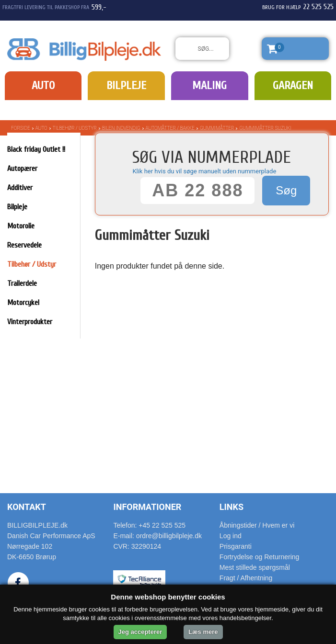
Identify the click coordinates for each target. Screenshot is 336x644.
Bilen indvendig (121, 128)
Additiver (20, 188)
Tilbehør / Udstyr (75, 128)
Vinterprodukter (30, 322)
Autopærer (22, 169)
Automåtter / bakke (170, 128)
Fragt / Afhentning (246, 578)
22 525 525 (318, 7)
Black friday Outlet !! (36, 149)
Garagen (293, 85)
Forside (21, 128)
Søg (286, 190)
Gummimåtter (217, 128)
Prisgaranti (236, 546)
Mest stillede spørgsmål (255, 567)
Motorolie (21, 226)
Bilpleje (126, 85)
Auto (43, 85)
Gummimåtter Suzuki (265, 128)
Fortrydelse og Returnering (260, 557)
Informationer (147, 507)
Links (232, 507)
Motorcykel (23, 303)
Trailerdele (22, 283)
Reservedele (24, 245)
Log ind (231, 536)
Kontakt (27, 507)
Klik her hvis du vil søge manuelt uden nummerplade (204, 171)
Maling (209, 85)
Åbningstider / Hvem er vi (257, 525)
